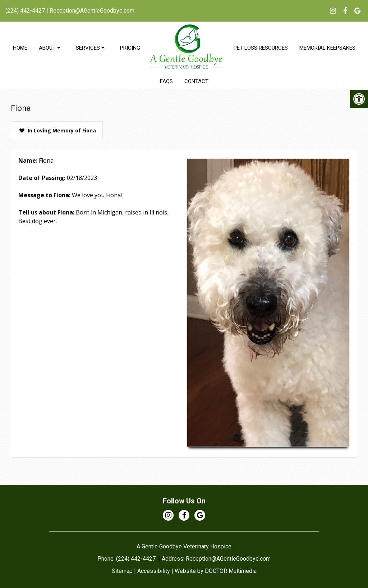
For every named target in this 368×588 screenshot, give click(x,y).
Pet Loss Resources (261, 48)
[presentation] (57, 131)
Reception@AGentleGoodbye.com (92, 11)
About (47, 48)
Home (20, 48)
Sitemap (122, 571)
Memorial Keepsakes (327, 48)
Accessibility (154, 571)
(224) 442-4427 (25, 11)
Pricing (130, 48)
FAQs (166, 81)
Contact (196, 81)
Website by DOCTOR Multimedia (216, 571)
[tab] (57, 131)
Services (88, 48)
